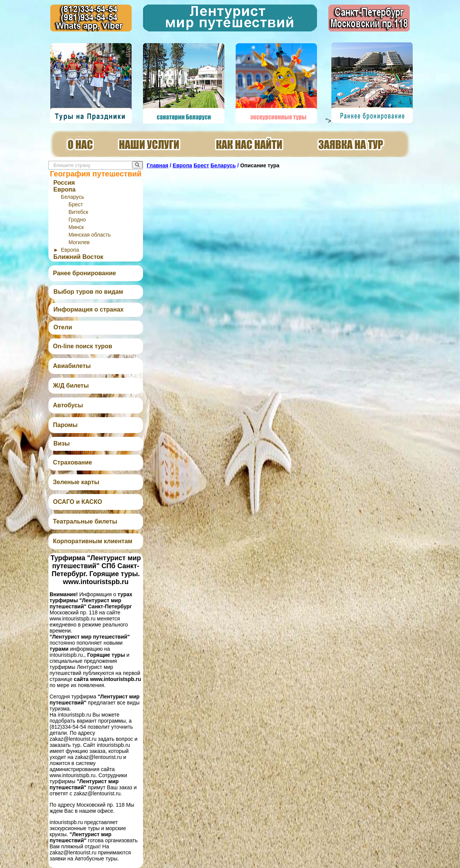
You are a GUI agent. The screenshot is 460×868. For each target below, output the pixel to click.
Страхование (72, 462)
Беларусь (72, 197)
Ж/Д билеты (71, 386)
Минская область (90, 235)
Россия (64, 183)
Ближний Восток (78, 257)
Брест (76, 204)
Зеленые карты (76, 482)
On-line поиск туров (82, 346)
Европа (64, 189)
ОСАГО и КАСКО (78, 502)
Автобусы (68, 405)
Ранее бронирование (85, 273)
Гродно (77, 220)
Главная (158, 165)
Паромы (65, 425)
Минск (76, 227)
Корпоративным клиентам (93, 541)
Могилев (79, 242)
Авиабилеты (72, 366)
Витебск (78, 212)
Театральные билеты (85, 521)
